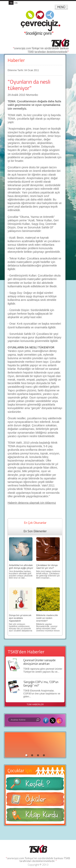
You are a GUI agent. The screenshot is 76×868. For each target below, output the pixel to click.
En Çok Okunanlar (35, 523)
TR (11, 3)
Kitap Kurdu (35, 816)
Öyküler (35, 800)
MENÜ (61, 7)
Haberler (16, 60)
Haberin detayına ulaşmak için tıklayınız (32, 503)
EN (16, 3)
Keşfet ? (35, 785)
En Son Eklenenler (35, 531)
